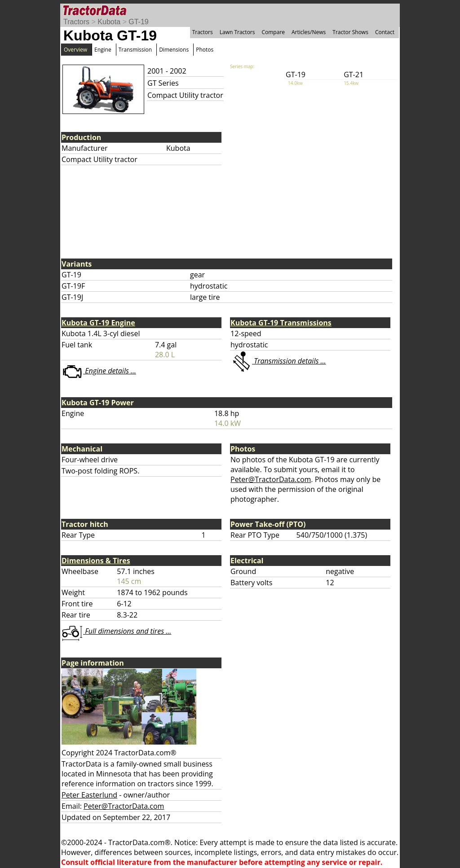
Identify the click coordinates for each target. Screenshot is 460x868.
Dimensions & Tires (96, 561)
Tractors (76, 22)
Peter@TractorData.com (271, 479)
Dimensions (174, 50)
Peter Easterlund (89, 795)
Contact (385, 32)
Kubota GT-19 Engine (98, 323)
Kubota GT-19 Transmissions (281, 323)
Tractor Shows (350, 32)
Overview (75, 50)
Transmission (135, 50)
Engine (103, 50)
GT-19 (138, 22)
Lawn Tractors (237, 32)
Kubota (109, 22)
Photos (205, 50)
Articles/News (309, 32)
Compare (273, 32)
